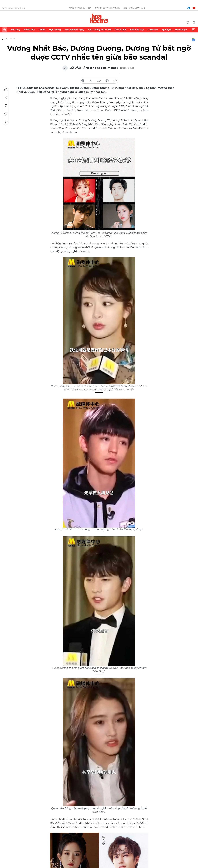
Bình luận (6, 114)
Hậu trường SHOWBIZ (99, 30)
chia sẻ (83, 81)
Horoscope (181, 30)
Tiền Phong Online (80, 8)
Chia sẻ (6, 98)
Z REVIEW (153, 30)
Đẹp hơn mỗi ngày (74, 30)
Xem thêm (193, 30)
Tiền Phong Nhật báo (107, 8)
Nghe (6, 90)
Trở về (6, 122)
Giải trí (42, 30)
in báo (107, 81)
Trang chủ (5, 30)
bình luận (115, 81)
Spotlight (167, 30)
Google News (193, 40)
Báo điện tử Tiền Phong (99, 19)
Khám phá (29, 30)
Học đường (55, 30)
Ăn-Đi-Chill (121, 30)
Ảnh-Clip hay (137, 30)
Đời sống (15, 30)
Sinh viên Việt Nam (134, 8)
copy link (99, 81)
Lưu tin (6, 106)
